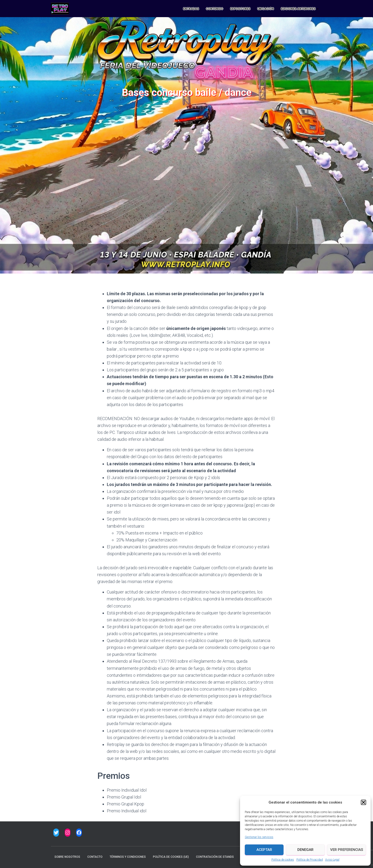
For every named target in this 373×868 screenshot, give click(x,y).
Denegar (305, 850)
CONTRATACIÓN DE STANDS (215, 857)
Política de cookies (283, 860)
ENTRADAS (191, 9)
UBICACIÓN (266, 9)
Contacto (95, 857)
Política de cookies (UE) (171, 857)
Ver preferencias (347, 850)
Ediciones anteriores (300, 9)
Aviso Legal (332, 860)
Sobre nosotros (67, 857)
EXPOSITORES (240, 9)
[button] (363, 802)
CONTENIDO (215, 9)
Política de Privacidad (310, 860)
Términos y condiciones (128, 857)
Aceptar (264, 850)
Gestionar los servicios (259, 837)
